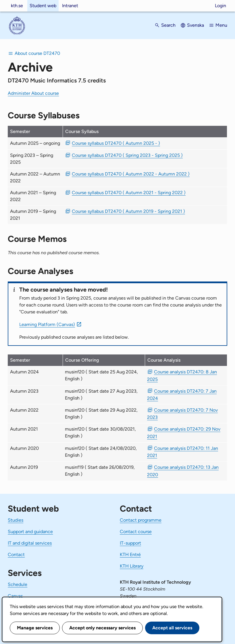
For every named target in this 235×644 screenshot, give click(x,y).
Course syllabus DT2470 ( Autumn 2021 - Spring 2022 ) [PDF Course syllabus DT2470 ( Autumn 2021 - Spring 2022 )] (129, 193)
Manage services (35, 628)
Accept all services (172, 628)
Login (220, 6)
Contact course (136, 532)
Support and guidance (30, 532)
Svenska (195, 25)
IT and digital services (30, 543)
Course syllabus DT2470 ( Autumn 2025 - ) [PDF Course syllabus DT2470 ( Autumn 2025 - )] (116, 143)
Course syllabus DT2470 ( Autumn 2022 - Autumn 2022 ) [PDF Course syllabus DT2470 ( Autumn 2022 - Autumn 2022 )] (131, 174)
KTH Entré (130, 555)
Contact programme (141, 520)
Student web (43, 6)
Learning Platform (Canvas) (47, 324)
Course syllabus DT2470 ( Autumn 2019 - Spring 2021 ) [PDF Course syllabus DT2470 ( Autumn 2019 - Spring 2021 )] (128, 211)
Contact (16, 555)
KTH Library (132, 566)
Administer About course (33, 93)
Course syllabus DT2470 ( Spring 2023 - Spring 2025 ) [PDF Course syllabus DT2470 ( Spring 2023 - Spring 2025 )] (127, 155)
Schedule (18, 584)
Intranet (70, 6)
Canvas (15, 596)
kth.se (17, 6)
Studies (16, 520)
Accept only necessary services (102, 628)
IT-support (130, 543)
